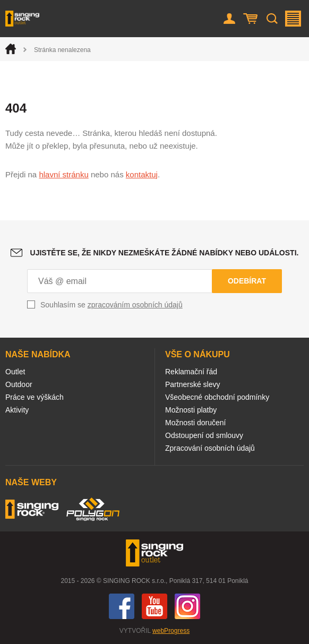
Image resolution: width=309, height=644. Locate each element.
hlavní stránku (63, 174)
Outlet (15, 372)
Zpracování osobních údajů (210, 448)
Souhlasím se (111, 305)
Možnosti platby (191, 410)
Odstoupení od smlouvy (204, 435)
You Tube (154, 606)
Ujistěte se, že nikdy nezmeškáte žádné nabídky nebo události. (165, 253)
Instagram (187, 606)
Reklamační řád (191, 372)
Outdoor (19, 384)
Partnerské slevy (192, 384)
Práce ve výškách (35, 397)
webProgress (171, 631)
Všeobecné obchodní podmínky (217, 397)
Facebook (122, 606)
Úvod (11, 49)
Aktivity (17, 410)
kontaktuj (142, 174)
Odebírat (247, 281)
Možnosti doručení (195, 423)
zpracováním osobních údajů (135, 305)
